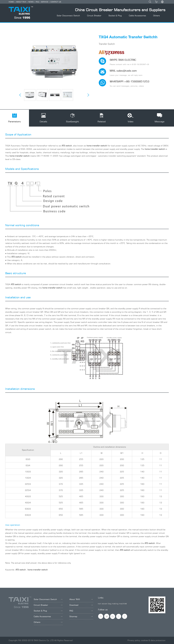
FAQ (37, 2)
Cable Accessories (137, 16)
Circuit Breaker (94, 16)
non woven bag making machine (112, 604)
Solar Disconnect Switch (68, 16)
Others (156, 16)
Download (81, 605)
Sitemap (81, 616)
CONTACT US (56, 2)
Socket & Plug (115, 16)
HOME (11, 2)
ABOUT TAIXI (21, 2)
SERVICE (45, 2)
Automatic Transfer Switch (23, 146)
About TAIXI (81, 599)
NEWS (31, 2)
